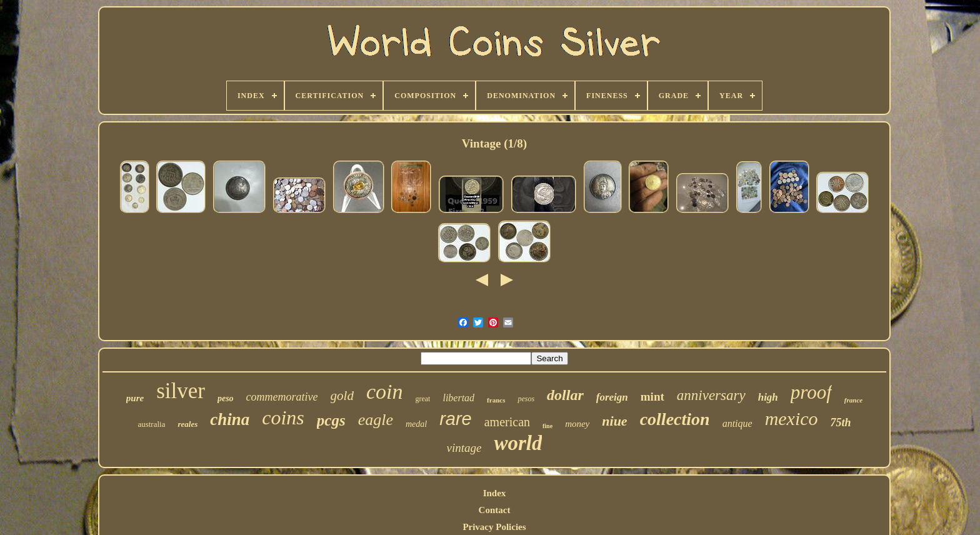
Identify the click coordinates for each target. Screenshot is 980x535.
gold (342, 396)
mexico (792, 418)
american (507, 422)
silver (181, 391)
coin (385, 392)
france (853, 400)
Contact (495, 510)
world (518, 443)
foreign (612, 397)
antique (737, 423)
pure (135, 398)
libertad (458, 398)
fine (547, 426)
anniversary (711, 395)
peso (226, 398)
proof (811, 392)
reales (187, 424)
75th (841, 422)
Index (495, 493)
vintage (464, 448)
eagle (376, 420)
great (422, 399)
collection (675, 419)
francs (496, 400)
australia (151, 424)
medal (416, 424)
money (577, 424)
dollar (565, 395)
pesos (526, 399)
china (230, 419)
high (768, 397)
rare (456, 419)
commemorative (282, 397)
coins (283, 417)
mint (652, 397)
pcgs (331, 420)
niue (614, 421)
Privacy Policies (494, 527)
